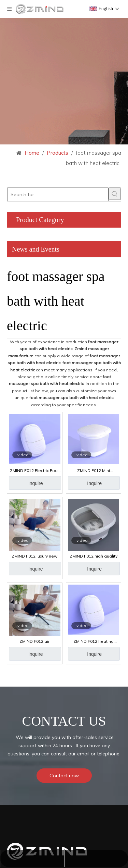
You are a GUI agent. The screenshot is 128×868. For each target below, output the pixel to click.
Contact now (64, 776)
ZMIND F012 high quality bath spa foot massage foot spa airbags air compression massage (94, 556)
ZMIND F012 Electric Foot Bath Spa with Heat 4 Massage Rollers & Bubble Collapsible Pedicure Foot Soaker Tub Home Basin (34, 471)
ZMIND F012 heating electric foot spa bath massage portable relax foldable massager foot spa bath (93, 641)
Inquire (36, 483)
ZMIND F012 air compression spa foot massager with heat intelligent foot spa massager (34, 641)
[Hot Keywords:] (115, 194)
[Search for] (58, 194)
